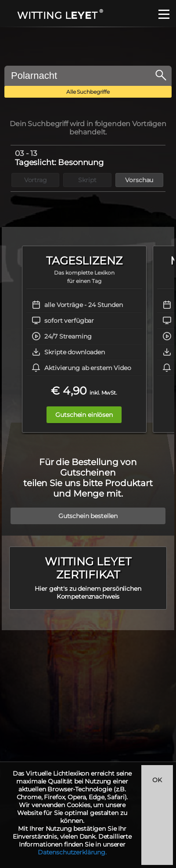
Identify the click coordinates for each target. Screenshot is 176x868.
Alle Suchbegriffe (88, 92)
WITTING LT (59, 16)
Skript (87, 180)
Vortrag (36, 180)
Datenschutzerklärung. (72, 852)
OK (157, 780)
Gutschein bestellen (88, 516)
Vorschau (139, 180)
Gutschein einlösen (84, 415)
